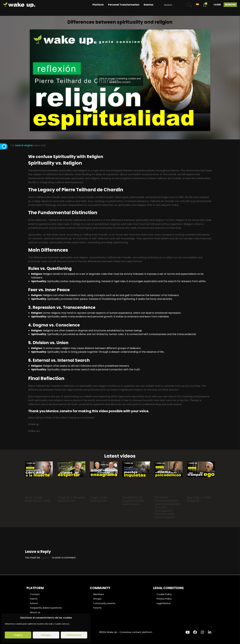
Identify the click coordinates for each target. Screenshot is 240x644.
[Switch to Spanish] (197, 4)
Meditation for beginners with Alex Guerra (133, 501)
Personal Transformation (124, 5)
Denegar (46, 635)
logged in (46, 558)
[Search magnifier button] (191, 3)
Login (217, 5)
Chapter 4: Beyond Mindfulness (71, 499)
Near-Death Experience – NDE (37, 499)
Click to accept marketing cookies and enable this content (120, 80)
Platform (98, 5)
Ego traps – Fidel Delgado (199, 499)
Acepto (18, 635)
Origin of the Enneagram (99, 499)
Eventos (149, 5)
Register (230, 5)
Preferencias (74, 635)
